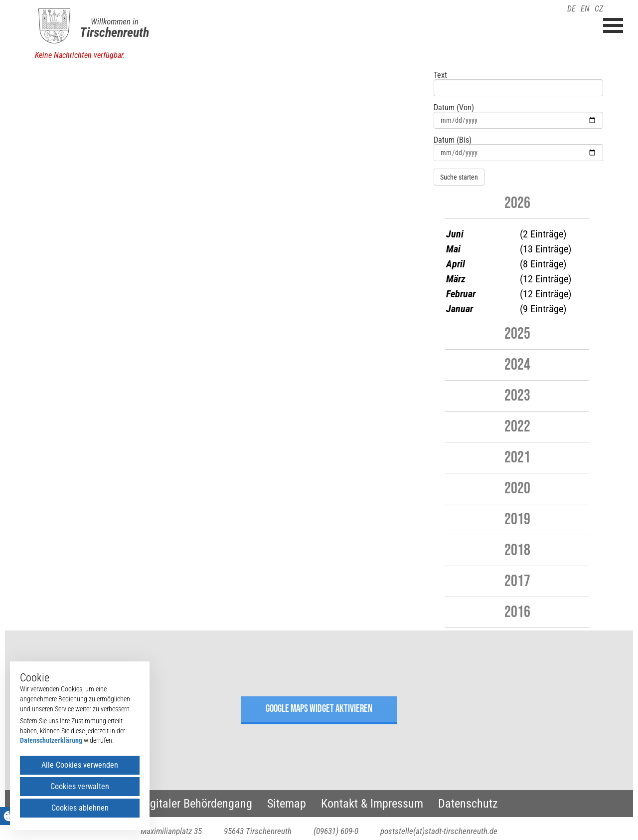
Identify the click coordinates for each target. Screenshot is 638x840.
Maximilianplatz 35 (171, 831)
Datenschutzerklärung (51, 740)
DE (571, 9)
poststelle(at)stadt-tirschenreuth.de (439, 831)
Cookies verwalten (80, 786)
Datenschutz (468, 804)
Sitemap (287, 804)
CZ (599, 9)
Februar (461, 294)
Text (440, 75)
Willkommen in (115, 21)
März (456, 279)
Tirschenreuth (114, 32)
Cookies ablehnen (80, 808)
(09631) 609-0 (336, 831)
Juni (455, 234)
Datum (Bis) (453, 140)
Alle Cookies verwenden (80, 765)
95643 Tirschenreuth (258, 831)
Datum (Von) (454, 108)
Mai (453, 249)
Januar (460, 309)
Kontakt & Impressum (372, 804)
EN (585, 9)
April (456, 264)
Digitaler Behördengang (196, 804)
